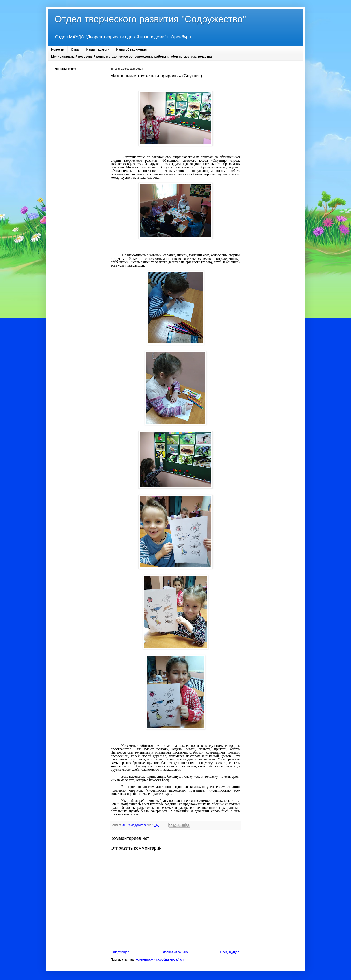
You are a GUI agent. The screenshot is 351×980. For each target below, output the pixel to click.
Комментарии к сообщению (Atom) (161, 959)
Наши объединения (131, 49)
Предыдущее (230, 952)
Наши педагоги (98, 49)
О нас (75, 49)
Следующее (120, 952)
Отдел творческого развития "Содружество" (150, 19)
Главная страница (175, 952)
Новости (58, 49)
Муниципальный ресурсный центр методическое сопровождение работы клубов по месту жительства (132, 57)
